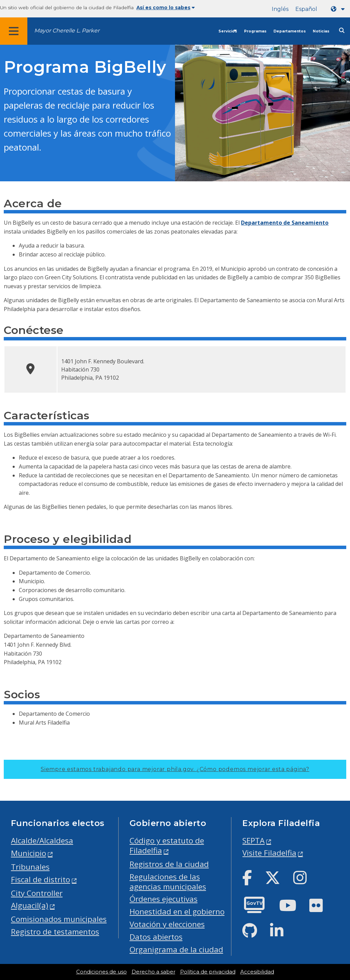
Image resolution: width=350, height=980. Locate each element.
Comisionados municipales (59, 919)
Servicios (228, 31)
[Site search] (342, 31)
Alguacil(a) (30, 905)
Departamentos (290, 31)
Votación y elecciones (167, 924)
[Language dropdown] (339, 9)
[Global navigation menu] (14, 31)
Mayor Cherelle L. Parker (67, 31)
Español (306, 9)
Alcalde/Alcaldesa (42, 841)
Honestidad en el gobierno (177, 912)
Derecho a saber (153, 972)
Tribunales (30, 867)
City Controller (37, 893)
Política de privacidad (208, 972)
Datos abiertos (156, 937)
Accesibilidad (257, 972)
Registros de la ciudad (169, 864)
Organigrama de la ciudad (176, 949)
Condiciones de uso (102, 972)
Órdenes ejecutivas (164, 899)
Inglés (280, 9)
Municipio (29, 853)
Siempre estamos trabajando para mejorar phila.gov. (175, 769)
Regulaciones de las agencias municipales (168, 882)
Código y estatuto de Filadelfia (167, 845)
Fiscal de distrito (41, 879)
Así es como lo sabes (166, 8)
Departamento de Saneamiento (285, 223)
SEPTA (253, 841)
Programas (255, 31)
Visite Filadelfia (269, 853)
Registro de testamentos (55, 932)
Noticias (321, 31)
